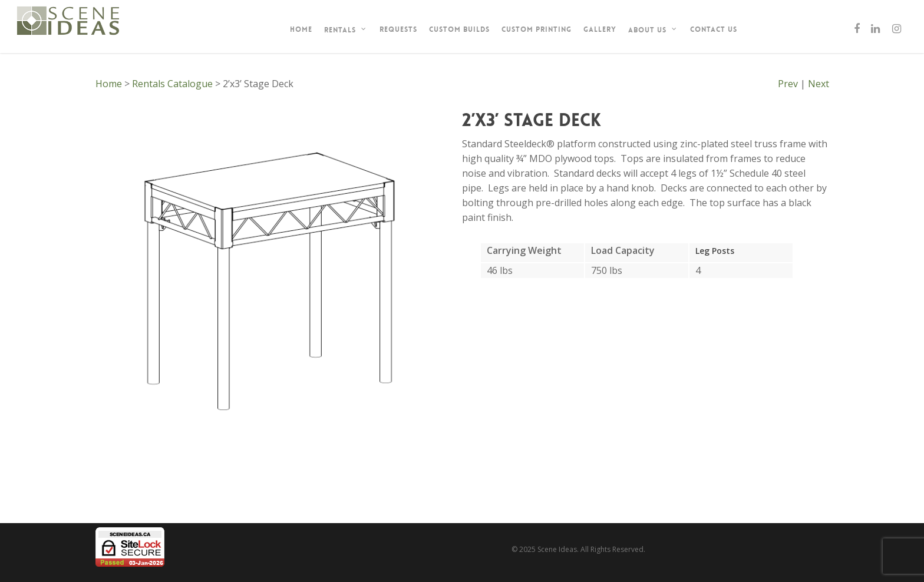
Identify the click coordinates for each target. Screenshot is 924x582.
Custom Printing (537, 29)
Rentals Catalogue (172, 84)
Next (819, 84)
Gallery (600, 29)
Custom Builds (459, 29)
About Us (653, 30)
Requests (398, 29)
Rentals (345, 30)
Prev (788, 84)
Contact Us (714, 29)
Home (301, 29)
